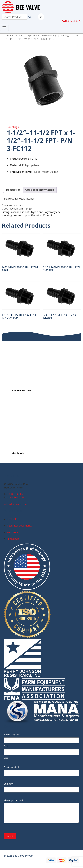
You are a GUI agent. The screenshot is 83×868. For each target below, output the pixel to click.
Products (20, 35)
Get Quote (18, 453)
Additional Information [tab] (39, 190)
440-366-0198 (17, 497)
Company (9, 784)
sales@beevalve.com (16, 504)
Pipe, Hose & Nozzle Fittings (42, 35)
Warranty (12, 532)
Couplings (65, 35)
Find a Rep (13, 539)
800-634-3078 (72, 21)
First (6, 746)
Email (12, 767)
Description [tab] (13, 190)
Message (14, 800)
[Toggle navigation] (4, 28)
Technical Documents (19, 526)
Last (6, 758)
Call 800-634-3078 (22, 391)
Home (10, 35)
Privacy (29, 856)
